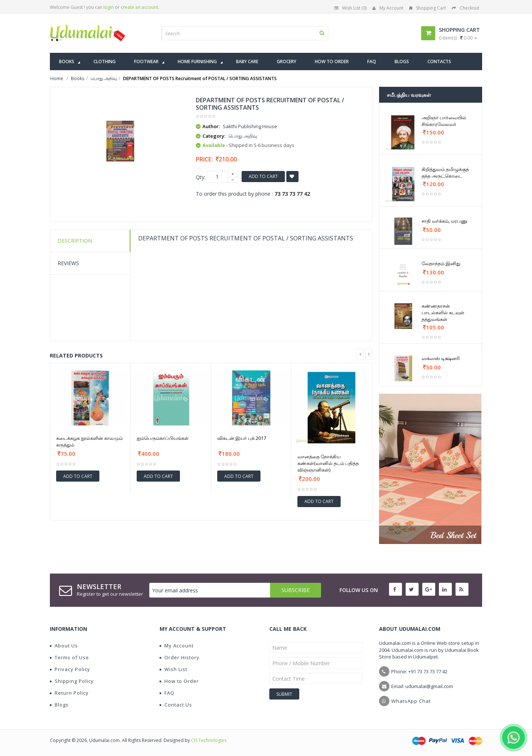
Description (75, 241)
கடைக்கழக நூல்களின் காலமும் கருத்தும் (89, 441)
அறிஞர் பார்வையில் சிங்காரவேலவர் (444, 121)
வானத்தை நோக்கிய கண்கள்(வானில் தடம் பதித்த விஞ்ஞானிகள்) (328, 463)
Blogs (59, 705)
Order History (180, 657)
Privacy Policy (70, 669)
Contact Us (176, 705)
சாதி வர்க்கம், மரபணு (444, 221)
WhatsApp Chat (411, 701)
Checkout (465, 8)
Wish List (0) (350, 8)
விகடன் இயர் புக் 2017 (242, 438)
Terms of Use (69, 657)
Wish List (173, 669)
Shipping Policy (72, 681)
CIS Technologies (209, 740)
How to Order (179, 681)
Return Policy (69, 693)
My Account (388, 8)
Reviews (68, 263)
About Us (64, 646)
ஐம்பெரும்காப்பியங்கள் (163, 438)
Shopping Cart (428, 8)
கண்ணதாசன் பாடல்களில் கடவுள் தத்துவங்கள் (443, 312)
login (109, 7)
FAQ (167, 693)
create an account (139, 7)
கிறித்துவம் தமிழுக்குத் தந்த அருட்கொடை (445, 172)
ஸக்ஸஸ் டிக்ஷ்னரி (441, 358)
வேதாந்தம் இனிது (441, 263)
